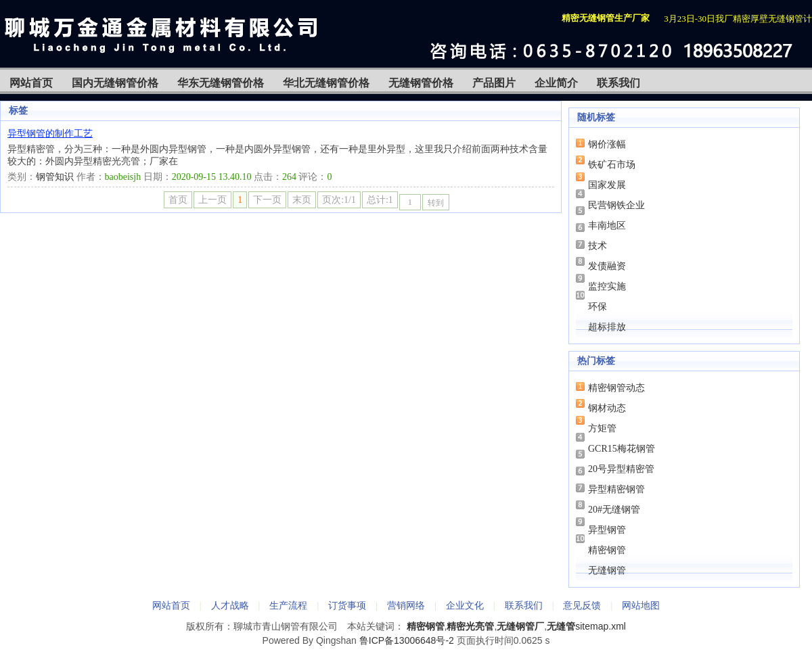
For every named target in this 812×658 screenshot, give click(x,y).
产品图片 (494, 83)
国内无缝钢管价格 (115, 83)
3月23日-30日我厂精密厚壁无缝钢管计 (738, 19)
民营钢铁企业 (616, 205)
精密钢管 (607, 550)
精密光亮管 (470, 626)
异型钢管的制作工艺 (50, 134)
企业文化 (465, 605)
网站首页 (31, 83)
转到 (436, 203)
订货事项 (347, 605)
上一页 (212, 200)
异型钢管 (607, 530)
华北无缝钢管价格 (326, 83)
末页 (302, 200)
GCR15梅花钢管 (622, 449)
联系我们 (618, 83)
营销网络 (406, 605)
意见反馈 (582, 605)
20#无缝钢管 (614, 510)
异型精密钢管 (616, 489)
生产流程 (288, 605)
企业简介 (556, 83)
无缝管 (561, 626)
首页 (178, 200)
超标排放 (607, 327)
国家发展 (607, 185)
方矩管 (602, 428)
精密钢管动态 (616, 388)
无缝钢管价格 (421, 83)
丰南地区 (607, 226)
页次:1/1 (339, 200)
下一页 (267, 200)
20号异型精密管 (621, 469)
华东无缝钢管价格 (221, 83)
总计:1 (380, 200)
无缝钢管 (607, 570)
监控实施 (607, 286)
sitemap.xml (601, 626)
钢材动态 (607, 408)
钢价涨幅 (607, 144)
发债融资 (607, 266)
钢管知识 (55, 177)
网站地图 (641, 605)
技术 (597, 246)
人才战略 (230, 605)
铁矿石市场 (612, 165)
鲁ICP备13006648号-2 (407, 640)
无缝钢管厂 (520, 626)
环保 (597, 307)
